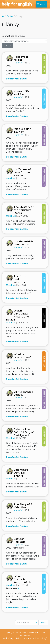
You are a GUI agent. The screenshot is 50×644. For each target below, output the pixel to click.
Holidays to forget (21, 58)
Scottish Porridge (20, 540)
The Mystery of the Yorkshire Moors (24, 210)
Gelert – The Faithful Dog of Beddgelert (24, 432)
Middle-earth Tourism (22, 130)
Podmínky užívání (12, 638)
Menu (41, 4)
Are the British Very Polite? (23, 243)
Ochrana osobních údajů (35, 638)
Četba (10, 16)
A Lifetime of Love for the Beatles (22, 172)
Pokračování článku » (17, 79)
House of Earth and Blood (24, 93)
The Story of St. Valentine (24, 506)
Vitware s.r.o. (33, 632)
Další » (43, 623)
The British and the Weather (21, 279)
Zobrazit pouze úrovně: (14, 36)
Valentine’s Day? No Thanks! (21, 473)
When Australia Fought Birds (22, 579)
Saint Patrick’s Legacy (23, 393)
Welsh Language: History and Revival (18, 315)
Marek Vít (19, 63)
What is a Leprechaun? (22, 356)
